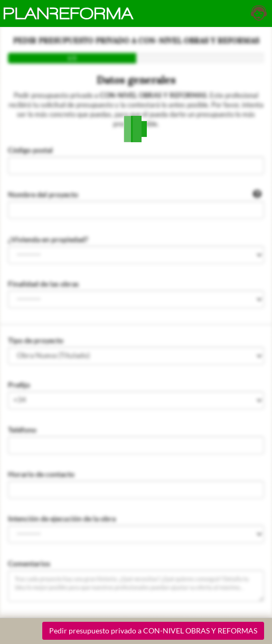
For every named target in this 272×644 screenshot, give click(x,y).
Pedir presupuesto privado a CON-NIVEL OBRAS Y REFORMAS (153, 631)
